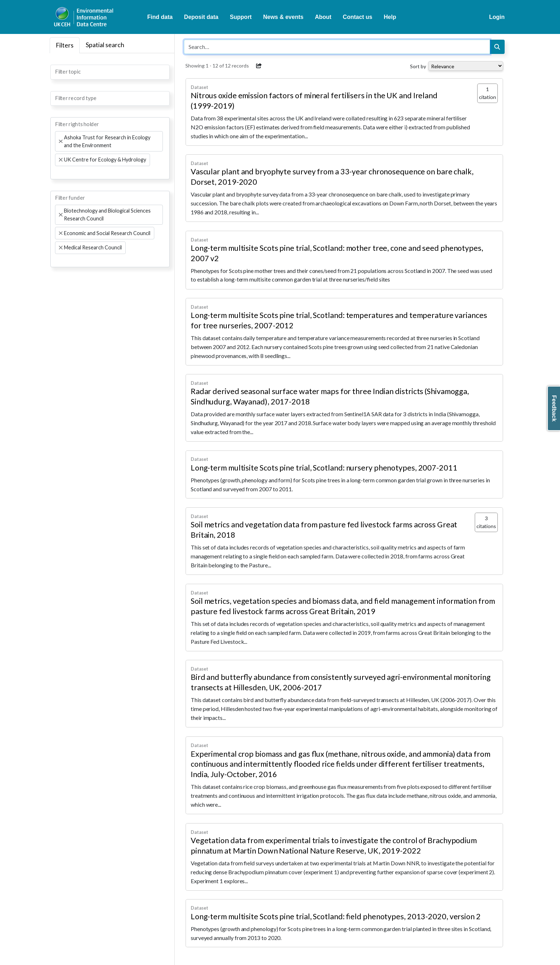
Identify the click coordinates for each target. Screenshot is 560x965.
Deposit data (201, 17)
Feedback (554, 408)
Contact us (358, 17)
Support (241, 17)
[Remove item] (61, 141)
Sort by (418, 66)
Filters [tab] (65, 45)
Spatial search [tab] (105, 45)
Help (390, 17)
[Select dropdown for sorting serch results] (466, 66)
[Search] (497, 47)
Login (497, 17)
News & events (283, 17)
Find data (160, 17)
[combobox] (110, 72)
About (323, 17)
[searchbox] (57, 71)
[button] (259, 66)
